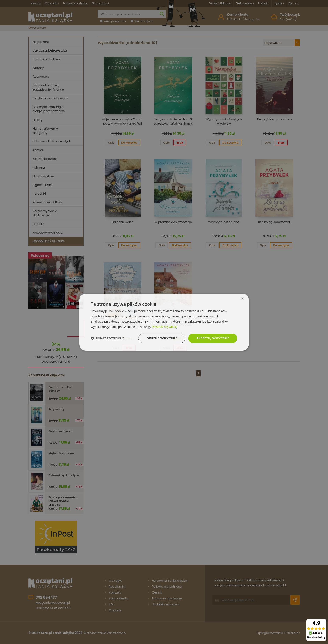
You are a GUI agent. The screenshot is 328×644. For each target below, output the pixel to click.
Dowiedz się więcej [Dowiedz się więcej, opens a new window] (164, 327)
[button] (107, 338)
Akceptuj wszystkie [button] (213, 338)
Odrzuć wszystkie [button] (162, 338)
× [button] (242, 298)
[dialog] (164, 322)
